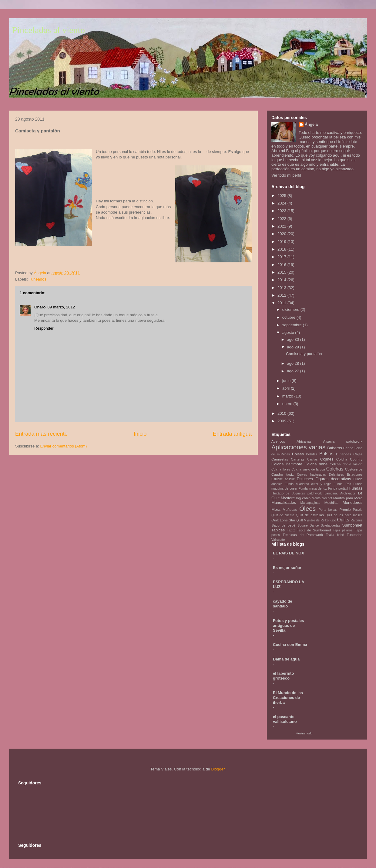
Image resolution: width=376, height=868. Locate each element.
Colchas (335, 469)
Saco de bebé (283, 525)
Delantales (336, 475)
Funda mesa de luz (313, 489)
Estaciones (355, 475)
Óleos (307, 509)
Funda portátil (338, 489)
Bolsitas (312, 454)
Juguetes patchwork (307, 493)
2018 (282, 249)
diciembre (291, 309)
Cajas (358, 454)
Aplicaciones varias (298, 447)
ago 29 (293, 347)
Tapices (278, 530)
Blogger (218, 769)
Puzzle (358, 510)
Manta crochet (322, 498)
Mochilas (331, 502)
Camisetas (280, 459)
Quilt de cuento (283, 515)
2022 (282, 219)
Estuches (305, 479)
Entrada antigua (232, 434)
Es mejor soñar (287, 568)
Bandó (348, 448)
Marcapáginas (310, 503)
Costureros (354, 469)
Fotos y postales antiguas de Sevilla (289, 625)
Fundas (356, 488)
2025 (282, 196)
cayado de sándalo (283, 604)
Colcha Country (349, 459)
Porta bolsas (328, 510)
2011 (282, 303)
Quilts (343, 520)
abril (287, 388)
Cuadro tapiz (283, 474)
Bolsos (326, 454)
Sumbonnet (352, 525)
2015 (282, 272)
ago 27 (293, 371)
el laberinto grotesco (283, 676)
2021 (282, 226)
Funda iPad (342, 484)
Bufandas (343, 454)
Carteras (298, 459)
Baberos (334, 448)
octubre (289, 317)
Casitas (312, 459)
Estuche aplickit (283, 479)
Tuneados (37, 279)
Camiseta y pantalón (304, 354)
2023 (282, 211)
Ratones (356, 520)
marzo (288, 396)
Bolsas (298, 454)
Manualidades (284, 502)
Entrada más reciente (41, 434)
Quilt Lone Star (283, 520)
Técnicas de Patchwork (303, 535)
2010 (282, 413)
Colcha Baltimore (287, 464)
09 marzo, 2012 (61, 307)
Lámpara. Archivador (340, 493)
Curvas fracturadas (311, 475)
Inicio (140, 434)
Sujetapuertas (331, 525)
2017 (282, 257)
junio (287, 381)
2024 (282, 203)
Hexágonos (280, 493)
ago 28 (293, 363)
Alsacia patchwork (343, 441)
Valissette (278, 540)
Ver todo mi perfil (286, 175)
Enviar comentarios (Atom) (63, 446)
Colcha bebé (316, 464)
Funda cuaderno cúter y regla (308, 484)
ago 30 (293, 339)
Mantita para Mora (348, 498)
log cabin (304, 498)
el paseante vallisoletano (285, 719)
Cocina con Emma (290, 645)
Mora (276, 509)
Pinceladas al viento (49, 30)
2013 (282, 288)
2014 (282, 280)
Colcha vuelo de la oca (308, 469)
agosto (289, 333)
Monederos (352, 502)
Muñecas (290, 509)
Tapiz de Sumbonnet (314, 530)
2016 (282, 265)
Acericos (278, 441)
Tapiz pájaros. (343, 530)
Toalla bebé (335, 535)
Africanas (304, 441)
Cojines (327, 459)
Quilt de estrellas (310, 515)
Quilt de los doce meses (344, 515)
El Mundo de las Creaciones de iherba (288, 698)
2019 (282, 242)
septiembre (293, 325)
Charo (40, 307)
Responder (44, 328)
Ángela (311, 124)
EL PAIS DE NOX (289, 553)
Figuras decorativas (333, 479)
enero (288, 404)
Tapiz (291, 530)
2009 (282, 421)
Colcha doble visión (346, 464)
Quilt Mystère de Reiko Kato (316, 520)
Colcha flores (281, 469)
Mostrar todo (304, 733)
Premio (345, 509)
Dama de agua (286, 659)
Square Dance (308, 525)
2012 (282, 295)
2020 (282, 234)
